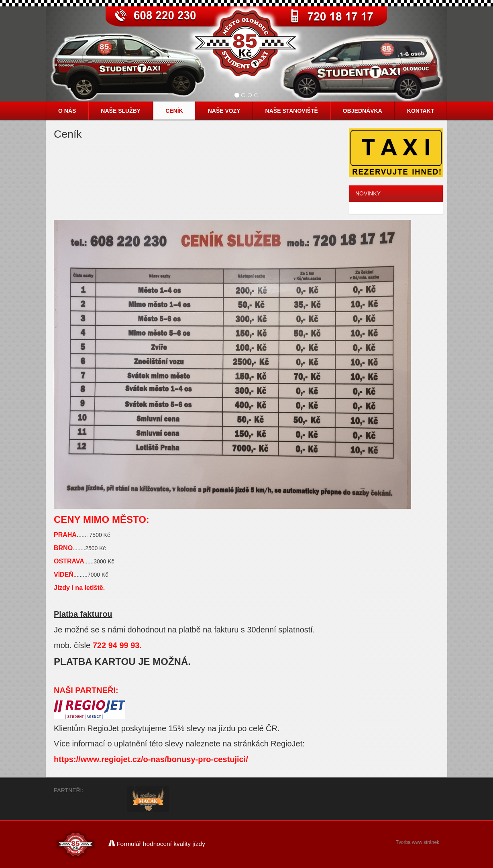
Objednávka (363, 111)
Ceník (174, 111)
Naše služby (121, 111)
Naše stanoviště (292, 111)
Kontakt (421, 111)
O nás (67, 111)
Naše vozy (224, 111)
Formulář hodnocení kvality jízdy (157, 844)
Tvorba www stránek (418, 842)
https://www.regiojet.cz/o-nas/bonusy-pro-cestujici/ (151, 759)
